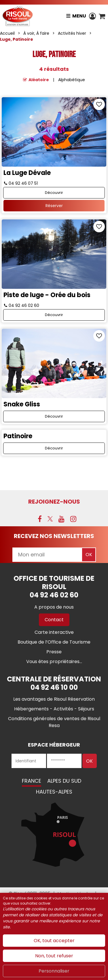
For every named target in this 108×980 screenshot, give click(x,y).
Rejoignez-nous (54, 502)
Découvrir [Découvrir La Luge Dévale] (54, 193)
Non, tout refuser (54, 956)
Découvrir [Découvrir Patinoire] (54, 448)
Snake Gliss (22, 404)
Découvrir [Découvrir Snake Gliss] (54, 416)
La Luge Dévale (27, 173)
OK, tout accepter (54, 941)
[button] (102, 16)
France (32, 781)
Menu (79, 16)
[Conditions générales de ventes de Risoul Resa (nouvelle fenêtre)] (54, 722)
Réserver (54, 206)
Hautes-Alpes (54, 792)
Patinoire (18, 436)
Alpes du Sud (64, 781)
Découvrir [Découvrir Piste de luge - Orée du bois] (54, 315)
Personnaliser (54, 971)
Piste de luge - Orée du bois (47, 295)
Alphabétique (72, 80)
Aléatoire (39, 80)
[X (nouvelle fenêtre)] (50, 519)
